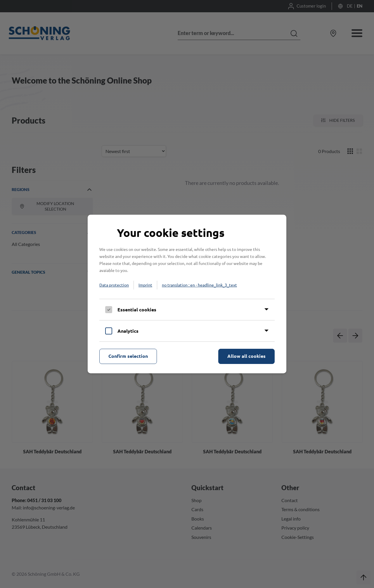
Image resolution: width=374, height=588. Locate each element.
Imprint (145, 285)
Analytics (128, 331)
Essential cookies (137, 309)
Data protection (114, 285)
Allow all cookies (246, 356)
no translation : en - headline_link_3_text (199, 285)
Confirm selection (128, 356)
